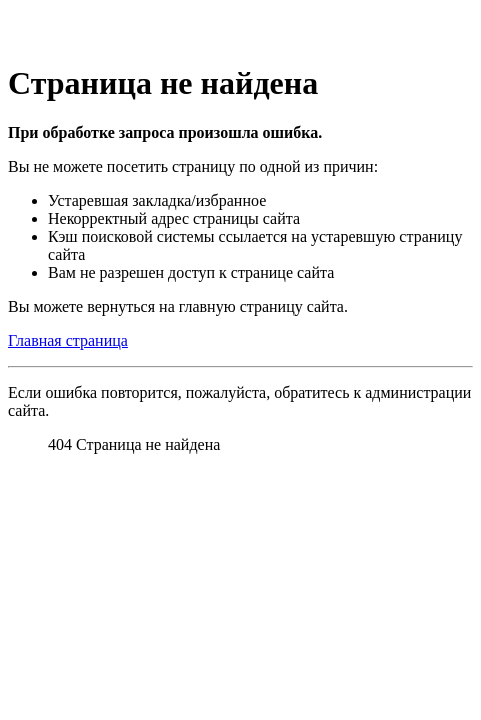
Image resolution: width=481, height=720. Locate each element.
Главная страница (68, 340)
